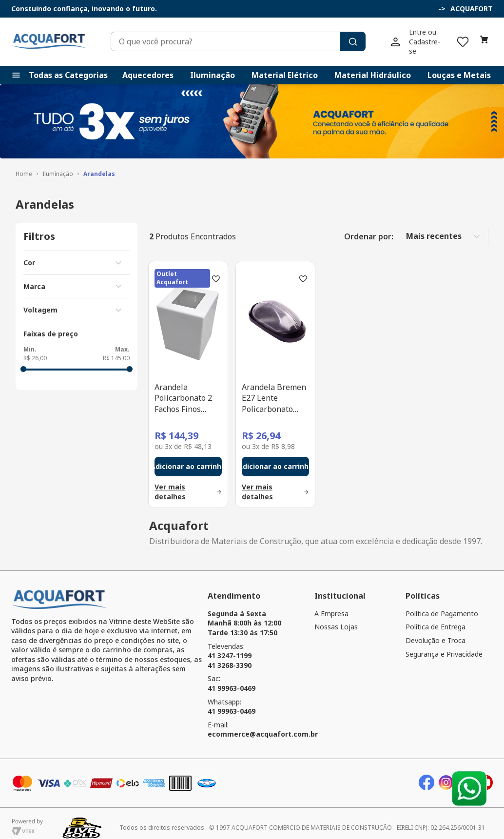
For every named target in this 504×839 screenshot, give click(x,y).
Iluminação (58, 165)
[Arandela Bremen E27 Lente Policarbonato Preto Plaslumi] (275, 375)
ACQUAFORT (472, 9)
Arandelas (99, 165)
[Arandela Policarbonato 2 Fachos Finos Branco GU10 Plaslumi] (188, 375)
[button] (442, 9)
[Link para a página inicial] (24, 165)
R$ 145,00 (116, 349)
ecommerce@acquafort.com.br (263, 725)
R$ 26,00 (35, 349)
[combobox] (267, 37)
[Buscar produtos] (411, 37)
